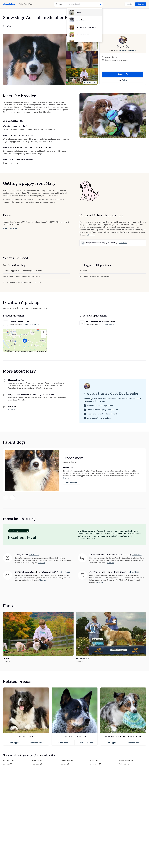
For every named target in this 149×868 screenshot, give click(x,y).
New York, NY (8, 761)
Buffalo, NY (8, 764)
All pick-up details (31, 324)
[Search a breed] (85, 4)
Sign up (141, 4)
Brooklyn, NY (37, 761)
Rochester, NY (38, 764)
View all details (72, 483)
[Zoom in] (43, 332)
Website (11, 409)
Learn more (123, 243)
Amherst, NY (124, 764)
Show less (47, 112)
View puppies (14, 743)
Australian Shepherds (128, 50)
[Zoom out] (43, 336)
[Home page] (9, 4)
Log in (129, 4)
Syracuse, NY (95, 764)
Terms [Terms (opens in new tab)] (35, 351)
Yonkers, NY (66, 764)
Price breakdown (10, 228)
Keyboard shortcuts (15, 351)
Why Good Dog (26, 4)
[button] (34, 59)
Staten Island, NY (126, 761)
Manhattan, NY (67, 761)
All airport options (108, 324)
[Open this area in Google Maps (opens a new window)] (7, 351)
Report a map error (42, 351)
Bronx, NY (94, 761)
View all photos (90, 82)
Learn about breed (37, 743)
